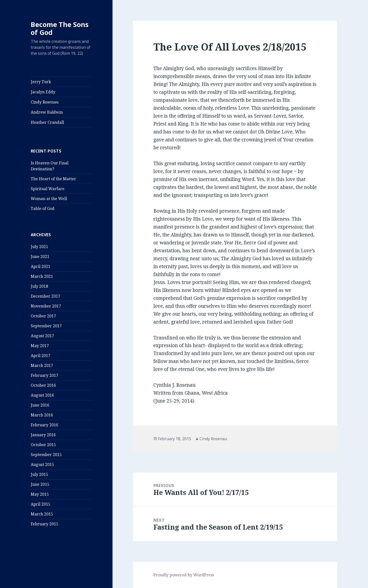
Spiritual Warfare (48, 189)
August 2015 (42, 464)
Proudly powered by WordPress (184, 575)
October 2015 (43, 445)
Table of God (43, 208)
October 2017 (43, 316)
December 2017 (45, 296)
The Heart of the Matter (53, 179)
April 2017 (41, 356)
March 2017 (42, 365)
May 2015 (40, 494)
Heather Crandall (47, 122)
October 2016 (43, 385)
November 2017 (46, 306)
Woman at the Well (49, 199)
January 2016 (43, 435)
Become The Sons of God (60, 28)
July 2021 (39, 247)
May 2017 (40, 346)
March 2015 (42, 514)
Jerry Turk (41, 82)
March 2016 (42, 415)
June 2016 (40, 405)
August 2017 (42, 336)
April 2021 (41, 266)
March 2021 (42, 276)
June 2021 (40, 256)
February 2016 (44, 425)
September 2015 (46, 455)
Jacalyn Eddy (43, 92)
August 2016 (42, 395)
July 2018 (39, 286)
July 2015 (39, 474)
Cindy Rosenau (45, 102)
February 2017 (44, 375)
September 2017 (46, 326)
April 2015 (41, 504)
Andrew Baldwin (47, 112)
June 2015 (40, 484)
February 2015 (44, 524)
